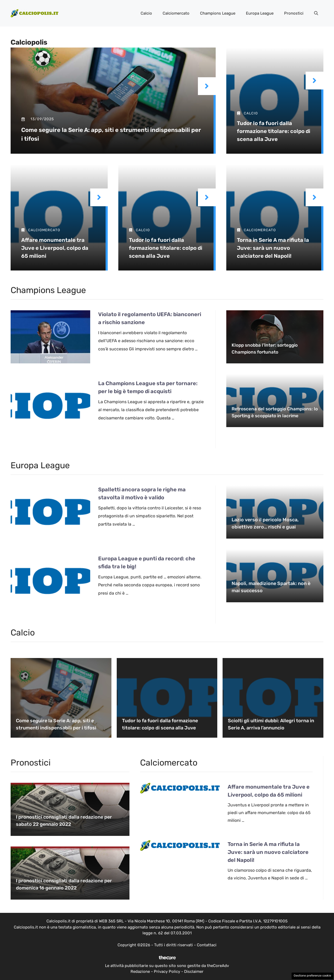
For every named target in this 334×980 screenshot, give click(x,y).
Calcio (146, 13)
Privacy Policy (167, 972)
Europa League (260, 13)
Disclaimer (194, 972)
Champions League (218, 13)
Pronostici (294, 13)
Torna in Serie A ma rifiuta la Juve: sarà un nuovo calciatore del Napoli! (273, 248)
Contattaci (207, 945)
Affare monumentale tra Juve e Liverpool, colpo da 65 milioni (55, 248)
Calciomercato (176, 13)
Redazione (140, 972)
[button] (316, 13)
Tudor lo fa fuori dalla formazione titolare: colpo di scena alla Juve (274, 131)
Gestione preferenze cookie (312, 976)
